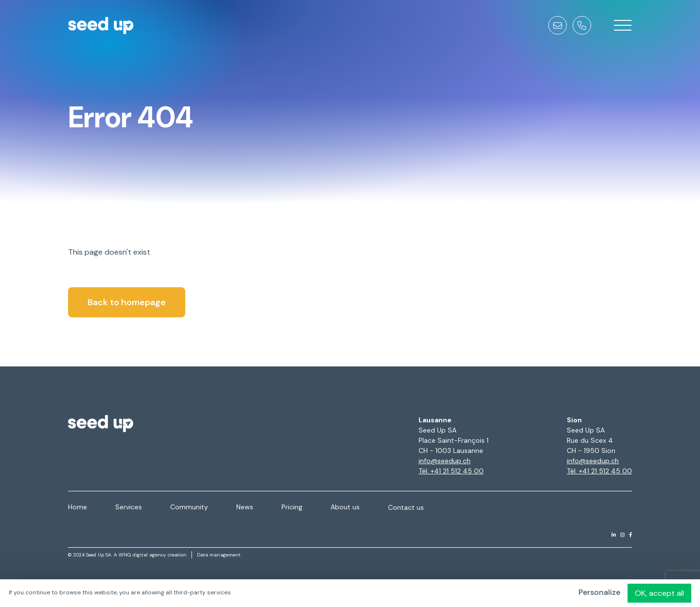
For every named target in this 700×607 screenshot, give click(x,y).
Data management (219, 555)
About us (345, 507)
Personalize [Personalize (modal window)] (599, 592)
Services (129, 507)
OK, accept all (659, 593)
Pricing (292, 507)
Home (78, 507)
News (245, 507)
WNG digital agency (142, 555)
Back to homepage (127, 302)
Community (189, 507)
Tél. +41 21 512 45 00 (451, 471)
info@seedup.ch (445, 461)
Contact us (406, 507)
